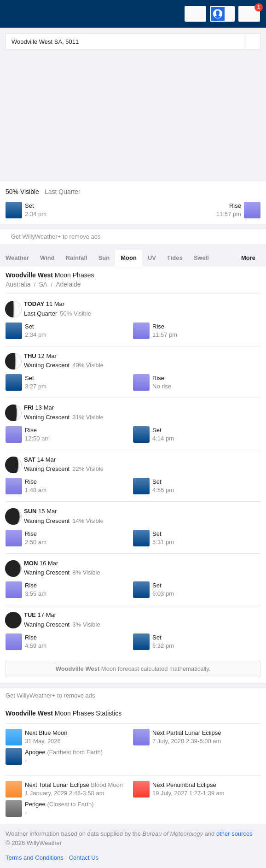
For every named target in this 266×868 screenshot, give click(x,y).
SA (43, 284)
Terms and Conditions (35, 858)
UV (152, 258)
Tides (175, 258)
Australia (18, 284)
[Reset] (236, 41)
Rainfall (77, 258)
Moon (129, 258)
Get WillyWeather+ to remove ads (56, 237)
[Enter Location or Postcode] (133, 41)
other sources (234, 834)
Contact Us (84, 858)
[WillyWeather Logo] (21, 14)
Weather (17, 258)
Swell (201, 258)
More (248, 258)
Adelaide (68, 284)
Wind (47, 258)
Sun (104, 258)
